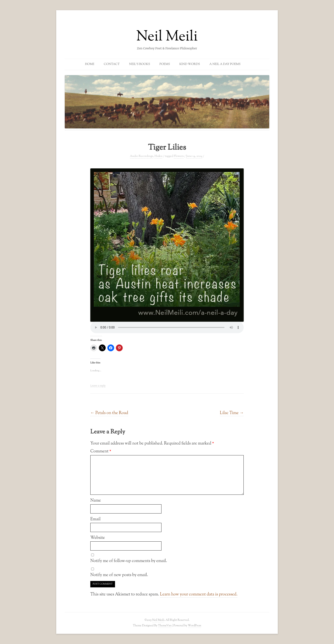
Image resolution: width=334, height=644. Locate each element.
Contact (112, 64)
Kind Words (190, 64)
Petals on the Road (109, 413)
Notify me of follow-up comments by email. (129, 561)
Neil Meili (167, 37)
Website (98, 538)
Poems (165, 64)
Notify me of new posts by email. (119, 575)
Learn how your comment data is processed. (199, 594)
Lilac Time (232, 413)
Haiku (158, 156)
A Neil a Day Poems (225, 64)
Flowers (179, 156)
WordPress (195, 626)
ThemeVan (165, 626)
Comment (101, 451)
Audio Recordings (142, 156)
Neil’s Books (140, 64)
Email (95, 519)
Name (96, 501)
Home (90, 64)
